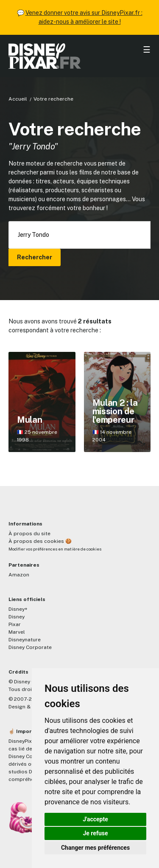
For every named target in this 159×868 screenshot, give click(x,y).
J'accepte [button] (95, 819)
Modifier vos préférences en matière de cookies (55, 549)
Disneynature (25, 640)
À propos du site (29, 534)
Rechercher (35, 257)
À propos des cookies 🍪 (40, 541)
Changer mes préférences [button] (95, 848)
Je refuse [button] (95, 833)
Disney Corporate (30, 647)
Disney (17, 617)
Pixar (15, 624)
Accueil (18, 99)
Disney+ (18, 609)
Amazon (19, 575)
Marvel (17, 632)
